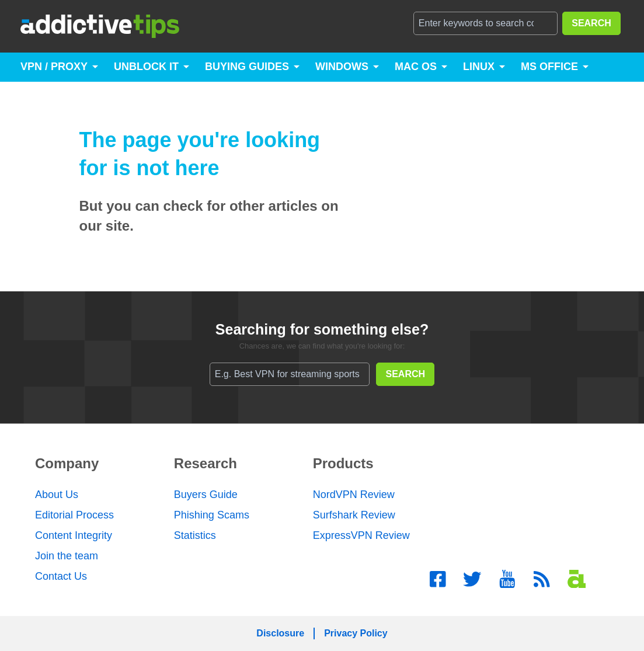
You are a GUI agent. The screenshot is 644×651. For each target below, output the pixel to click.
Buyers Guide (206, 495)
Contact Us (61, 576)
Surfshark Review (354, 515)
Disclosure (280, 633)
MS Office (549, 67)
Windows (342, 67)
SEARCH (591, 23)
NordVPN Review (354, 495)
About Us (57, 495)
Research (206, 463)
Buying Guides (247, 67)
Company (67, 463)
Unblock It (146, 67)
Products (343, 463)
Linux (479, 67)
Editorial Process (74, 515)
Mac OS (416, 67)
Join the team (67, 556)
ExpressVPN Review (361, 535)
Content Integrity (74, 535)
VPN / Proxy (54, 67)
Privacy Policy (356, 633)
